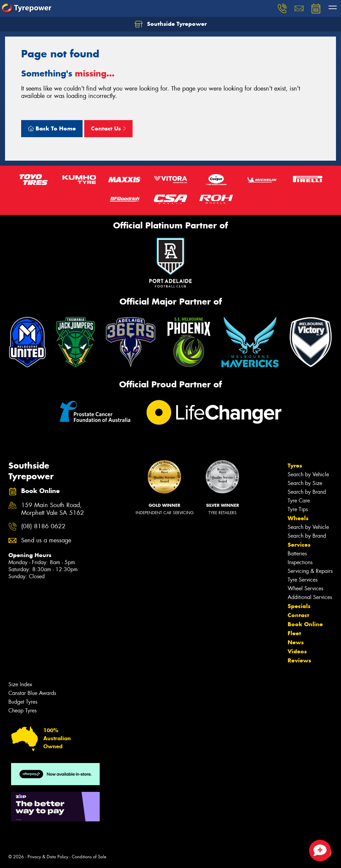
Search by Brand (307, 492)
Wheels (298, 518)
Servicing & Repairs (310, 571)
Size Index (20, 684)
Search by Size (305, 483)
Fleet (294, 633)
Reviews (299, 660)
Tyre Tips (298, 509)
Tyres (295, 466)
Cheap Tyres (22, 711)
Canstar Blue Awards (32, 693)
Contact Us (108, 128)
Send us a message (46, 540)
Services (299, 545)
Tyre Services (303, 580)
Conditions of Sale (89, 857)
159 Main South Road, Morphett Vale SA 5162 (53, 509)
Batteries (297, 554)
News (296, 642)
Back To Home (52, 128)
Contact (298, 615)
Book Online (305, 624)
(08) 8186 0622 (43, 526)
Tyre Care (299, 501)
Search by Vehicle (308, 474)
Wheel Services (305, 588)
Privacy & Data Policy (48, 857)
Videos (297, 651)
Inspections (300, 562)
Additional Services (310, 597)
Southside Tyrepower (171, 24)
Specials (299, 606)
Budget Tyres (23, 702)
